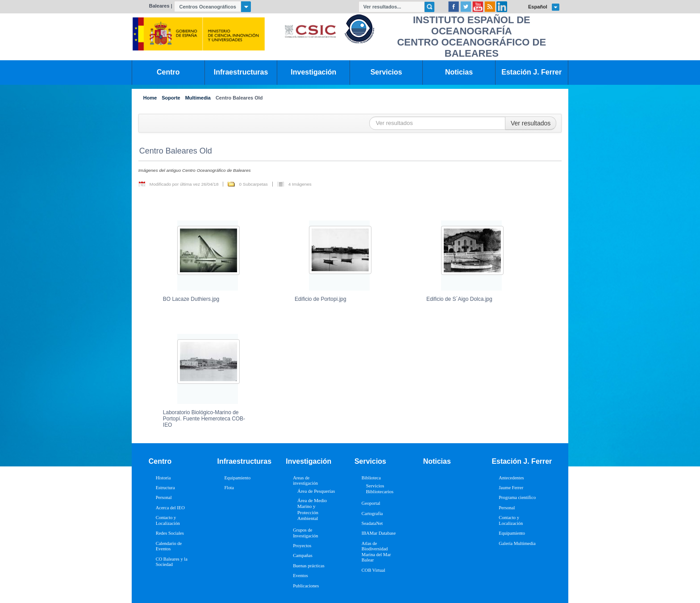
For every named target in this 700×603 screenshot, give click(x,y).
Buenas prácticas (309, 566)
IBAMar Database (379, 533)
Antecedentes (511, 478)
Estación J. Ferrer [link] (531, 72)
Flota (229, 488)
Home (150, 98)
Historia (163, 478)
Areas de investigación (305, 481)
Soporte (171, 98)
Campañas (303, 555)
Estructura (165, 488)
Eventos (300, 576)
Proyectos (302, 546)
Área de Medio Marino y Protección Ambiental (312, 509)
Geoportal (371, 503)
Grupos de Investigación (305, 533)
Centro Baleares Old (239, 98)
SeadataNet (372, 523)
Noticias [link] (459, 72)
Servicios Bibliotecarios (380, 489)
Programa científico (517, 497)
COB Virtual (373, 570)
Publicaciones (306, 586)
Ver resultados (531, 123)
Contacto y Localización (168, 520)
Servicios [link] (386, 72)
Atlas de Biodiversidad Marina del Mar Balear (376, 552)
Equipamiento (237, 478)
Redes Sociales (170, 533)
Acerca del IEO (170, 508)
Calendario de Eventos (169, 546)
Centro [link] (168, 72)
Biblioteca (371, 478)
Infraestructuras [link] (241, 72)
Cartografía (372, 514)
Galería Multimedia (517, 543)
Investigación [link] (313, 72)
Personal (164, 497)
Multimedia (198, 98)
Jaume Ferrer (511, 488)
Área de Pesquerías (316, 491)
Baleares (159, 6)
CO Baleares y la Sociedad (172, 562)
